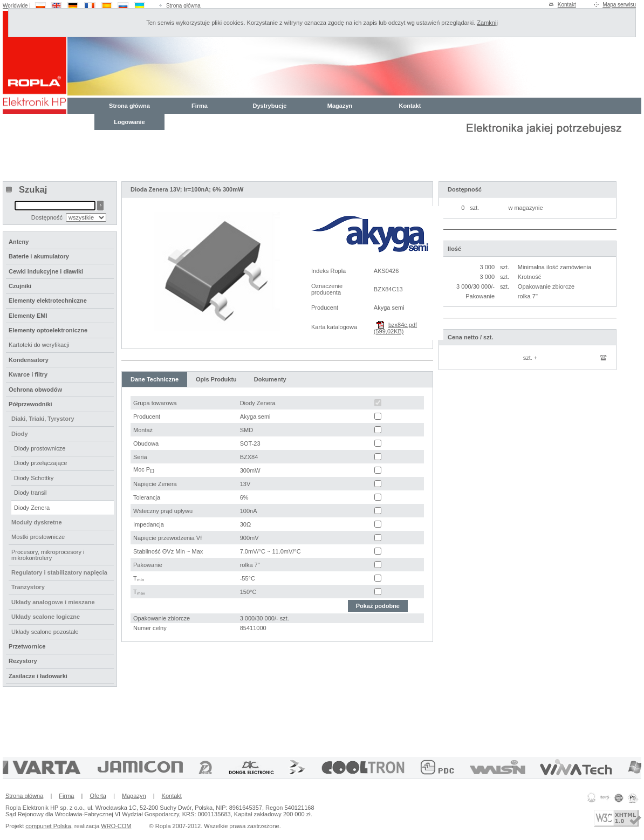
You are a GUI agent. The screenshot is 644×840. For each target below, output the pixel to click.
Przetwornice (27, 646)
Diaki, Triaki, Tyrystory (43, 419)
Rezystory (23, 661)
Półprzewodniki (30, 404)
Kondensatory (29, 360)
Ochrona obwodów (35, 390)
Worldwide (15, 6)
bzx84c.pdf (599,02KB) (395, 328)
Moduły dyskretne (37, 522)
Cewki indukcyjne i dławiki (46, 271)
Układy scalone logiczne (46, 617)
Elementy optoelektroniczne (48, 330)
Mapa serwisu (619, 5)
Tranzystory (28, 587)
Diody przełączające (40, 463)
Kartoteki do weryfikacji (39, 345)
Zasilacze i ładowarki (38, 676)
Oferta (98, 796)
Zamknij (487, 23)
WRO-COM (116, 826)
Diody (20, 434)
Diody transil (30, 493)
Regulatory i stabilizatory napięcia (59, 572)
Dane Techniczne (155, 379)
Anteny (19, 242)
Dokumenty (270, 379)
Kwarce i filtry (28, 374)
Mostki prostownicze (38, 537)
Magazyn (340, 106)
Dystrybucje (270, 106)
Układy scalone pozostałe (45, 632)
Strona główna (183, 6)
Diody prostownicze (40, 448)
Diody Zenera (32, 508)
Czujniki (20, 286)
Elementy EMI (28, 316)
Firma (200, 106)
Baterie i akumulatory (39, 256)
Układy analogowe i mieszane (53, 602)
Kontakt (567, 5)
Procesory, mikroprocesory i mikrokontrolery (48, 555)
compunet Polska (48, 826)
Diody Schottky (34, 478)
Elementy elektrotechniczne (48, 301)
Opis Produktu (216, 379)
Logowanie (129, 122)
